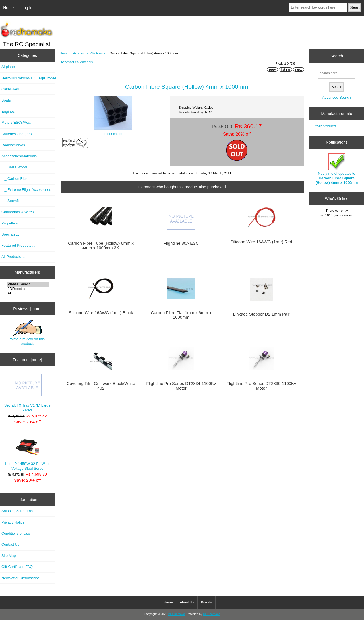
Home (8, 8)
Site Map (9, 556)
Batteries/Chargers (16, 134)
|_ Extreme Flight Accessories (26, 190)
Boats (6, 100)
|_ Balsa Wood (14, 167)
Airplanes (9, 67)
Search (337, 56)
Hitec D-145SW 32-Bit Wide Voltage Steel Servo (27, 452)
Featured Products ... (18, 245)
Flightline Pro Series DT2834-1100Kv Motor (181, 386)
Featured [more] (27, 360)
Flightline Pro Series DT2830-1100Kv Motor (261, 386)
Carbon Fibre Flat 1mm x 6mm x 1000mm (181, 315)
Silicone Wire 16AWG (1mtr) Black (101, 313)
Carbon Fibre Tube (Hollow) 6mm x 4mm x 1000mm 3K (101, 246)
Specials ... (10, 234)
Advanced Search (337, 97)
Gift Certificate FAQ (17, 567)
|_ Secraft (10, 201)
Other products (324, 126)
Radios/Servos (13, 145)
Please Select (28, 284)
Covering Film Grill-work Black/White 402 (101, 386)
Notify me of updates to (337, 169)
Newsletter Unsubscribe (21, 578)
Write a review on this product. (27, 333)
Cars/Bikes (10, 89)
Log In (27, 8)
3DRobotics (28, 289)
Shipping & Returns (17, 511)
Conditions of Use (16, 533)
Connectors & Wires (17, 212)
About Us (187, 602)
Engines (8, 111)
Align (28, 293)
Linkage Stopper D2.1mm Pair (261, 314)
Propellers (10, 223)
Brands (206, 602)
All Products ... (13, 257)
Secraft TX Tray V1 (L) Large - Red (27, 393)
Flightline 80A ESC (181, 243)
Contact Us (10, 544)
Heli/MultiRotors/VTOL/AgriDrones (28, 78)
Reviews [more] (27, 309)
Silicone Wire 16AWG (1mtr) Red (261, 242)
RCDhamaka (176, 614)
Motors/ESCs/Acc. (16, 122)
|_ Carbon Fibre (15, 179)
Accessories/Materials (89, 53)
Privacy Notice (13, 522)
